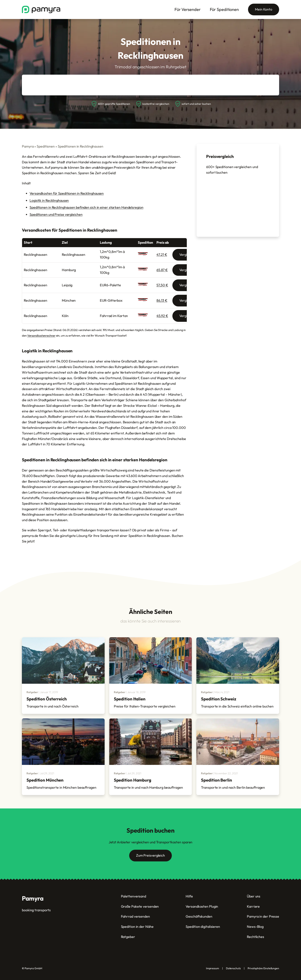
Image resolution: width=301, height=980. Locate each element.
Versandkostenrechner (41, 336)
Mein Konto (264, 9)
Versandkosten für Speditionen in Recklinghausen (67, 193)
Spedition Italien (130, 699)
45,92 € (162, 316)
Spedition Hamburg (133, 780)
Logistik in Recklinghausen (49, 200)
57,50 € (162, 285)
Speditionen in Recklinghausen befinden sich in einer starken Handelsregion (86, 207)
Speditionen (46, 146)
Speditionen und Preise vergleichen (56, 214)
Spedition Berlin (216, 780)
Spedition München (45, 780)
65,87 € (162, 270)
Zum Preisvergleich (150, 855)
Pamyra (28, 146)
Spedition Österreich (47, 699)
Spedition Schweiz (219, 699)
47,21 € (162, 255)
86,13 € (162, 300)
